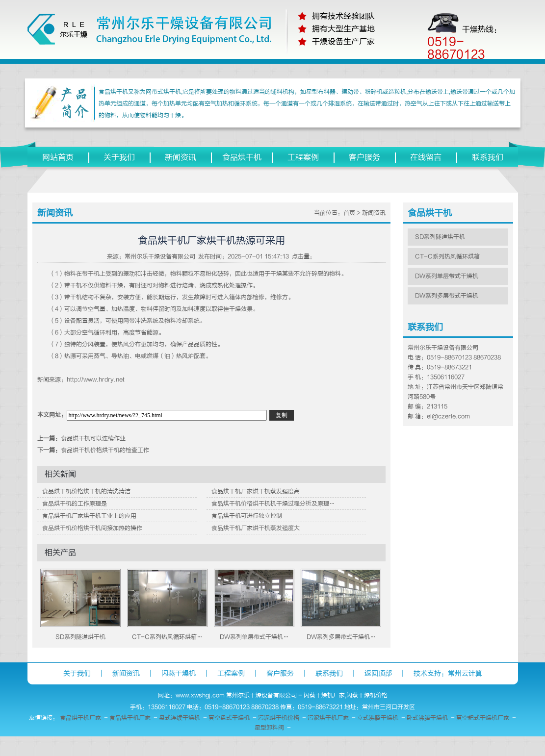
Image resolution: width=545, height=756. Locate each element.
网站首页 (58, 157)
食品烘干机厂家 (80, 718)
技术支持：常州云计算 (448, 673)
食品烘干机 (242, 157)
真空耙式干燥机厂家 (483, 718)
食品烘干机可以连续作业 (93, 438)
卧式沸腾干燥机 (427, 718)
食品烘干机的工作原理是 (75, 504)
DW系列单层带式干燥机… (254, 637)
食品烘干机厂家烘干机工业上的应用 (89, 516)
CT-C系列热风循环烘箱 (447, 256)
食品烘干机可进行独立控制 (247, 516)
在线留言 (426, 157)
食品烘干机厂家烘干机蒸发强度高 (256, 491)
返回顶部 (378, 673)
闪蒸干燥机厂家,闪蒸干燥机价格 (346, 695)
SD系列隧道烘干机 (80, 637)
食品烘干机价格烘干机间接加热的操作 (92, 528)
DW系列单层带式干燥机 (447, 276)
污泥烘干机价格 (279, 718)
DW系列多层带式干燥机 (447, 296)
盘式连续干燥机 (180, 718)
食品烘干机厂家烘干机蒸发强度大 (256, 528)
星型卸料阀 (269, 728)
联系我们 (488, 157)
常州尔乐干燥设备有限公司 (160, 256)
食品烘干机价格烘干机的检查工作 (105, 450)
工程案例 (303, 157)
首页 (349, 213)
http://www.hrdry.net (96, 379)
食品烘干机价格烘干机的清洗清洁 (86, 491)
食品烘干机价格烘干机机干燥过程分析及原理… (273, 504)
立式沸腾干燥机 (378, 718)
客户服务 (364, 157)
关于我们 (119, 157)
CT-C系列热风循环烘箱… (167, 637)
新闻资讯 (181, 157)
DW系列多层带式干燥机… (341, 637)
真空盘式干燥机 (229, 718)
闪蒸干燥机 (179, 673)
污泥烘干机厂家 (328, 718)
